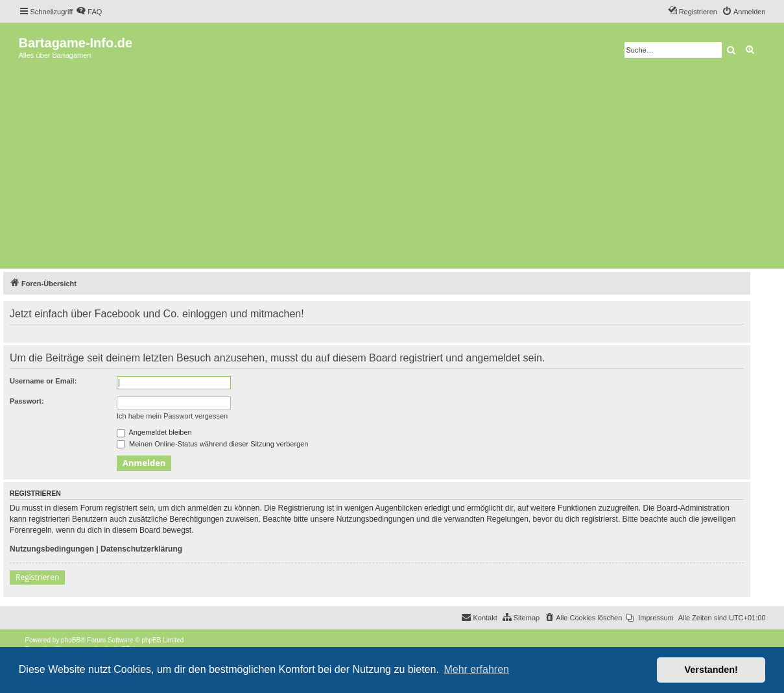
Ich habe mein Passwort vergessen (172, 416)
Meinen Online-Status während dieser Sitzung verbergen (212, 444)
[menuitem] (89, 12)
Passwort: (27, 401)
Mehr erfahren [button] (476, 669)
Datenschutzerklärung (141, 549)
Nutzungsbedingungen (52, 549)
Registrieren (37, 577)
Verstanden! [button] (711, 670)
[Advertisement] (392, 168)
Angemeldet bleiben (154, 432)
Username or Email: (43, 381)
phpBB (71, 640)
